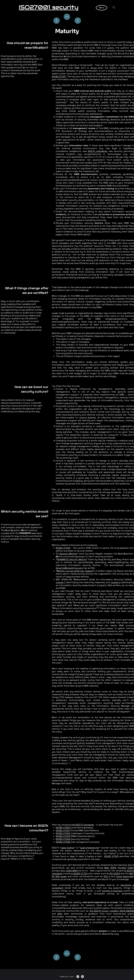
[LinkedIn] (82, 977)
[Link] (78, 977)
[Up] (57, 21)
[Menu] (102, 8)
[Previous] (56, 957)
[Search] (114, 7)
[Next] (78, 957)
